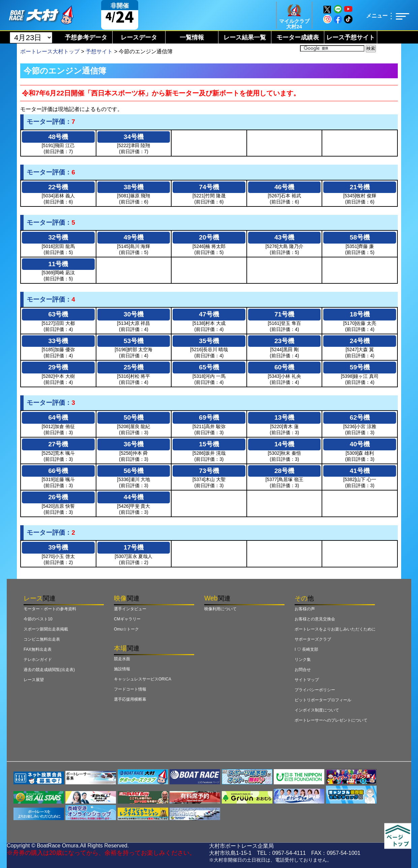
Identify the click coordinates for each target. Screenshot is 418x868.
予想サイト (99, 51)
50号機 (134, 417)
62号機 (360, 417)
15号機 (209, 444)
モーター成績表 (298, 37)
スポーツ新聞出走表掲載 (46, 629)
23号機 (284, 341)
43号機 (284, 237)
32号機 (58, 237)
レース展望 (34, 680)
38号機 (134, 187)
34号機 (134, 137)
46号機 (284, 187)
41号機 (360, 471)
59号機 (360, 367)
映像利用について (220, 609)
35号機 (209, 341)
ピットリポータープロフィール (323, 700)
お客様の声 (305, 609)
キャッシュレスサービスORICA (143, 679)
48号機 (58, 137)
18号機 (360, 314)
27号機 (58, 444)
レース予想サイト (351, 37)
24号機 (360, 341)
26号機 (58, 497)
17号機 (134, 547)
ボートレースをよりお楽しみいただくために (335, 629)
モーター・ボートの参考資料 (50, 609)
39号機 (58, 547)
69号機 (209, 417)
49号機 (134, 237)
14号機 (284, 444)
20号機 (209, 237)
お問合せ (303, 670)
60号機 (284, 367)
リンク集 (303, 660)
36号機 (134, 444)
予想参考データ (86, 37)
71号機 (284, 314)
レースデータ (139, 37)
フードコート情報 (130, 689)
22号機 (58, 187)
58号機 (360, 237)
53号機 (134, 341)
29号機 (58, 367)
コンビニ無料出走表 (42, 639)
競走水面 (122, 659)
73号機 (209, 471)
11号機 (58, 264)
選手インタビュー (130, 609)
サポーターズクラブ (313, 639)
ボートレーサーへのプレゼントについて (331, 720)
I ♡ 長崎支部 (306, 649)
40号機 (360, 444)
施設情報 (122, 669)
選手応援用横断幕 (130, 699)
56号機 (134, 471)
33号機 (58, 341)
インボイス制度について (317, 710)
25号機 (134, 367)
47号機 (209, 314)
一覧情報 (192, 37)
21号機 (360, 187)
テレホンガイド (38, 660)
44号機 (134, 497)
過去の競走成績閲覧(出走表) (49, 670)
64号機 (58, 417)
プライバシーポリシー (315, 690)
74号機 (209, 187)
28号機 (284, 471)
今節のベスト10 (38, 619)
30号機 (134, 314)
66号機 (58, 471)
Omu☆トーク (126, 629)
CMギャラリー (127, 619)
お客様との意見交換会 (315, 619)
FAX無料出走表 (38, 649)
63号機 (58, 314)
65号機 (209, 367)
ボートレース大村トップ (50, 51)
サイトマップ (307, 680)
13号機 (284, 417)
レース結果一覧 (245, 37)
